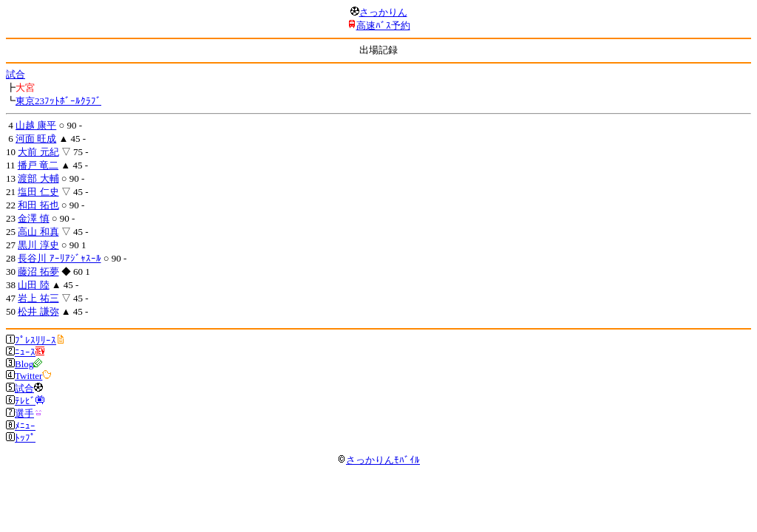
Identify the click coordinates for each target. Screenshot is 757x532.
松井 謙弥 (38, 311)
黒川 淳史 (38, 245)
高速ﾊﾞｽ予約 (383, 25)
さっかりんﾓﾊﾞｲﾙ (378, 460)
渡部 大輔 (38, 178)
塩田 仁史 (38, 192)
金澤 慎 (33, 218)
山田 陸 (33, 285)
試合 (16, 74)
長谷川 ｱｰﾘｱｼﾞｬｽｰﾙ (59, 258)
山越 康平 (36, 125)
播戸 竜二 (38, 165)
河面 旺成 (36, 139)
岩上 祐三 (38, 298)
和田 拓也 (38, 205)
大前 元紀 (38, 152)
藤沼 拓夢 (38, 272)
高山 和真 (38, 232)
